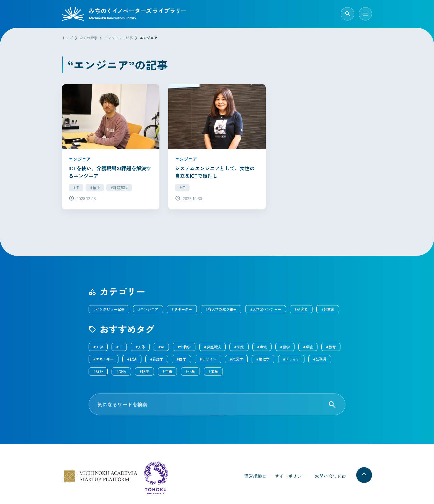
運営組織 (253, 474)
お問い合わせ (328, 474)
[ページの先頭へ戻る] (363, 474)
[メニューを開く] (365, 14)
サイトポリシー (290, 474)
